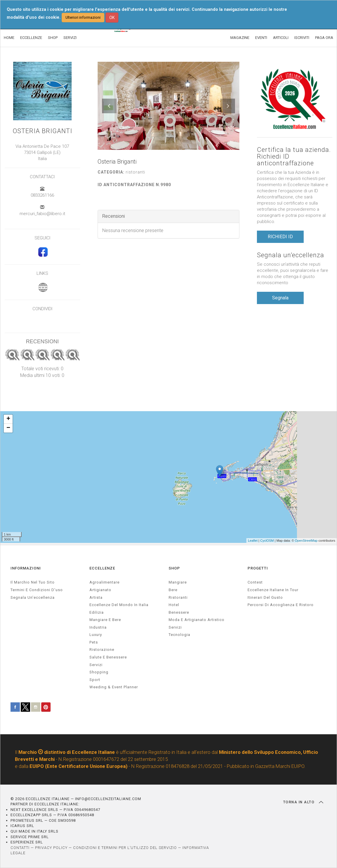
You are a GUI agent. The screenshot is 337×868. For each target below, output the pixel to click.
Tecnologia (179, 635)
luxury (96, 635)
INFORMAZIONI (26, 568)
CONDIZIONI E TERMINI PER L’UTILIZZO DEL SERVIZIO (125, 848)
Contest (255, 582)
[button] (109, 106)
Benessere (179, 612)
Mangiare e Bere (105, 620)
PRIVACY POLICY (51, 848)
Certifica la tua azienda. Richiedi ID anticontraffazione (294, 156)
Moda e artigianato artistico (197, 620)
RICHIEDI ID (280, 237)
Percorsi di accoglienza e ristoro (281, 605)
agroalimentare (104, 582)
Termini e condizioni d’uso (37, 590)
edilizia (97, 612)
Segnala (280, 298)
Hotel (174, 605)
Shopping (99, 672)
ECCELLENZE (31, 38)
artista (96, 597)
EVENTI (261, 38)
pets (94, 642)
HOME (9, 38)
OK (112, 18)
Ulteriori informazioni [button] (83, 17)
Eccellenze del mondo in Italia (119, 605)
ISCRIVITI (302, 38)
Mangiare (178, 582)
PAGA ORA (324, 38)
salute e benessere (108, 657)
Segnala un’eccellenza (291, 255)
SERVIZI (70, 38)
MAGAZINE (240, 38)
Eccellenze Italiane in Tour (273, 590)
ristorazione (102, 650)
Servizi (175, 627)
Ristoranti (178, 597)
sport (95, 680)
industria (98, 627)
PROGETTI (258, 568)
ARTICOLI (281, 38)
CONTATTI (20, 848)
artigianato (100, 590)
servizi (96, 665)
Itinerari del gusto (265, 597)
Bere (173, 590)
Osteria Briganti (42, 131)
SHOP (53, 38)
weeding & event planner (114, 687)
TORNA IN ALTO (303, 802)
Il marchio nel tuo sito (33, 582)
